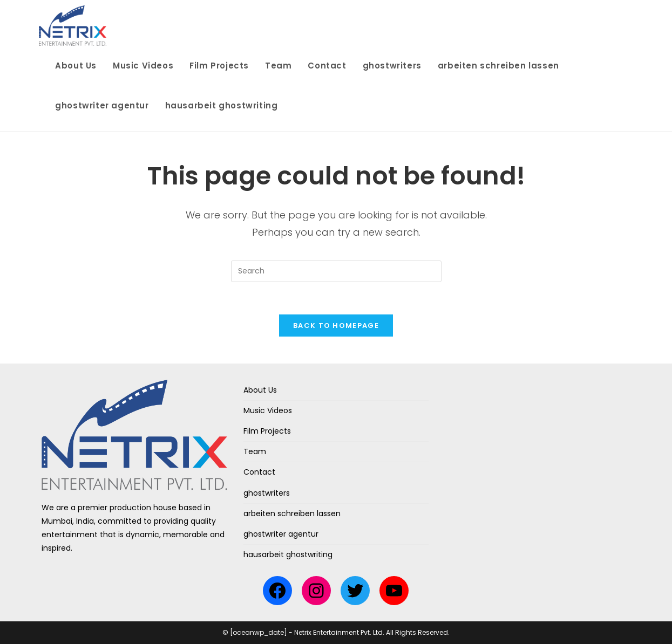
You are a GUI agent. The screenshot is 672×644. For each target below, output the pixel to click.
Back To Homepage (336, 326)
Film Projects (267, 431)
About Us (260, 390)
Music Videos (268, 410)
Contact (259, 472)
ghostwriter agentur (281, 534)
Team (255, 451)
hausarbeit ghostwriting (288, 554)
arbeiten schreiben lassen (292, 513)
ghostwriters (267, 493)
